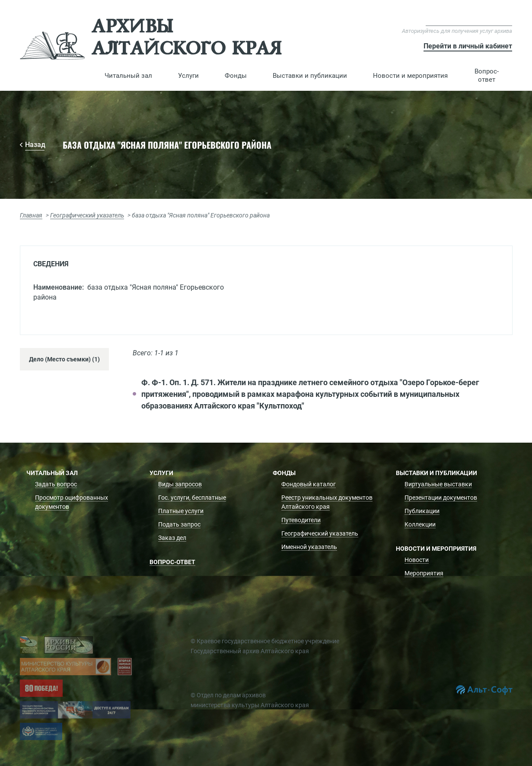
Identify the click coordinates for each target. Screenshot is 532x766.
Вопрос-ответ (487, 75)
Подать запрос (179, 524)
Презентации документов (441, 498)
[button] (128, 76)
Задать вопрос (56, 484)
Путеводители (301, 520)
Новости (417, 560)
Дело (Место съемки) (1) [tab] (64, 359)
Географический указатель (87, 215)
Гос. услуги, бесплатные (192, 498)
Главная (31, 215)
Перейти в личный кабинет (468, 46)
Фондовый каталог (309, 484)
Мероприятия (424, 573)
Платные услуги (181, 511)
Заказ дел (172, 538)
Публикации (422, 511)
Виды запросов (180, 484)
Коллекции (420, 524)
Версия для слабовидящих (469, 21)
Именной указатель (309, 547)
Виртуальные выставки (438, 484)
